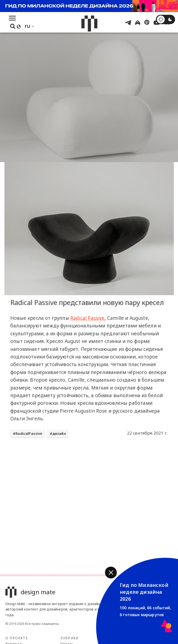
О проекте (17, 638)
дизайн (59, 433)
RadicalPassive (29, 433)
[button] (111, 573)
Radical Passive (88, 318)
